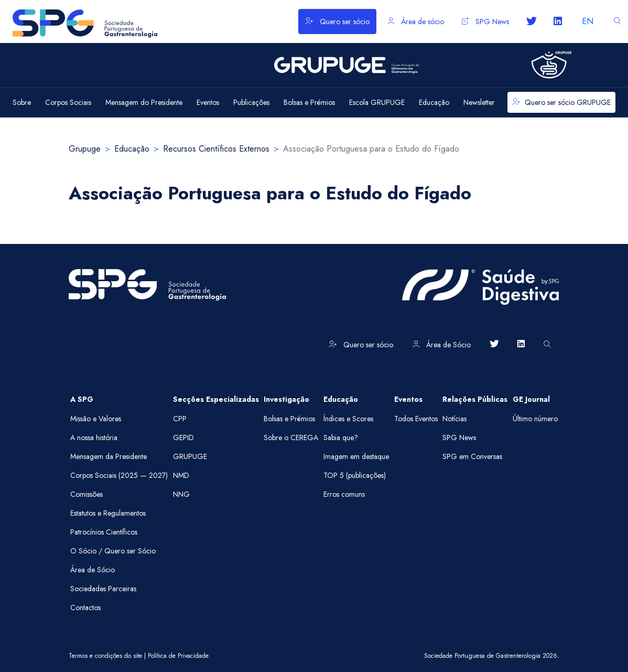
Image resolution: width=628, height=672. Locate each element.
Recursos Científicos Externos (216, 149)
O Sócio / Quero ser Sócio (113, 551)
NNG (181, 494)
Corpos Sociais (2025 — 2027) (119, 475)
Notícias (454, 419)
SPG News (485, 22)
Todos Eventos (416, 419)
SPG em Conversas (472, 456)
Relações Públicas (475, 399)
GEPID (183, 438)
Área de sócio (416, 22)
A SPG (82, 399)
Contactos (85, 607)
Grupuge (85, 149)
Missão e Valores (96, 419)
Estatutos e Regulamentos (108, 513)
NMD (181, 475)
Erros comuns (344, 494)
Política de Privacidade (178, 656)
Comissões (86, 494)
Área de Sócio (442, 345)
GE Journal (531, 399)
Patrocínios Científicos (104, 532)
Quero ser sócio (337, 22)
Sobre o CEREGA (291, 438)
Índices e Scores (348, 419)
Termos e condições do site (105, 656)
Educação (132, 149)
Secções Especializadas (216, 399)
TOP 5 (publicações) (355, 475)
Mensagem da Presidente (109, 456)
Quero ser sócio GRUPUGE (561, 102)
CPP (180, 419)
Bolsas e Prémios (289, 419)
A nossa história (94, 438)
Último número (535, 419)
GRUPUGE (190, 456)
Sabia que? (341, 438)
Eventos (408, 399)
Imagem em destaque (356, 456)
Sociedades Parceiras (103, 589)
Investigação (286, 399)
